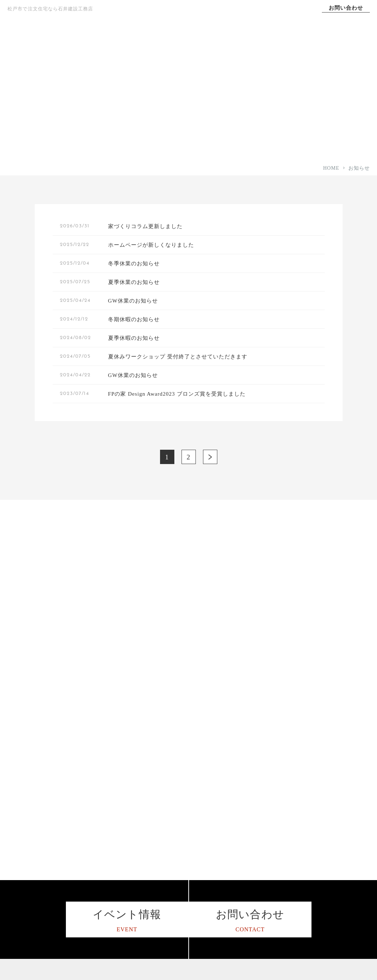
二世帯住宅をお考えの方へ (249, 850)
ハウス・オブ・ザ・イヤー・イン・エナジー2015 (171, 882)
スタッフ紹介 (153, 865)
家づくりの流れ (155, 808)
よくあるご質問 (155, 900)
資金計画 (228, 822)
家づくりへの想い (128, 43)
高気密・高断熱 (236, 765)
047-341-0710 (54, 835)
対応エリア (150, 836)
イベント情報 (314, 878)
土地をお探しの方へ (241, 921)
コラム (307, 780)
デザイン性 (231, 794)
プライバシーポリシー (325, 850)
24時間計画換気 (236, 808)
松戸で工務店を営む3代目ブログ (334, 797)
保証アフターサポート (163, 822)
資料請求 (309, 892)
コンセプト (182, 43)
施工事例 (289, 43)
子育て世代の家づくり (244, 865)
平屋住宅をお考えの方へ (246, 836)
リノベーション (236, 907)
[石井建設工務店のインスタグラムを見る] (11, 879)
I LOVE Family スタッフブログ (333, 818)
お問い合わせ (346, 8)
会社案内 (343, 43)
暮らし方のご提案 (238, 893)
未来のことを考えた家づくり (251, 878)
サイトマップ (314, 836)
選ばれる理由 (236, 43)
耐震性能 (228, 780)
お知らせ (309, 864)
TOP (74, 43)
